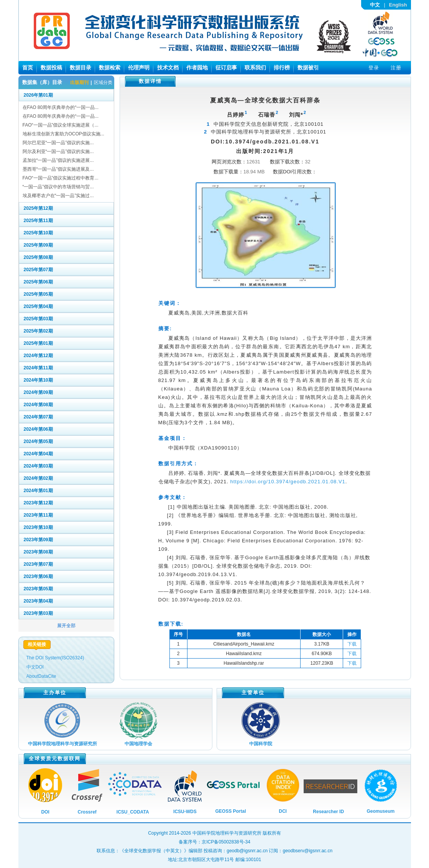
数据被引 (308, 68)
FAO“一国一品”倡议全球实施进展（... (61, 125)
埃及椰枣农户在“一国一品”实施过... (58, 196)
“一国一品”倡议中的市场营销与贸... (58, 187)
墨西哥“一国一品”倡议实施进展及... (58, 169)
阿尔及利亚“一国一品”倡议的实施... (58, 152)
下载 (352, 644)
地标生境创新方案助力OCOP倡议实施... (63, 134)
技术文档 (168, 68)
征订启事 (226, 68)
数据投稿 (51, 68)
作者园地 (197, 68)
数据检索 (110, 68)
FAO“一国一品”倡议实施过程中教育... (61, 178)
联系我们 (255, 68)
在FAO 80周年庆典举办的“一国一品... (61, 107)
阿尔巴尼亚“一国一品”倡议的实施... (58, 143)
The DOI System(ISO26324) (55, 658)
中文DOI (35, 667)
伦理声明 (139, 68)
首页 (28, 68)
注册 (396, 68)
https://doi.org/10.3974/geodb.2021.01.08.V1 (288, 482)
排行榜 (282, 68)
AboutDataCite (41, 676)
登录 (374, 68)
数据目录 (81, 68)
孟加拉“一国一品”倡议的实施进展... (58, 160)
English (398, 5)
